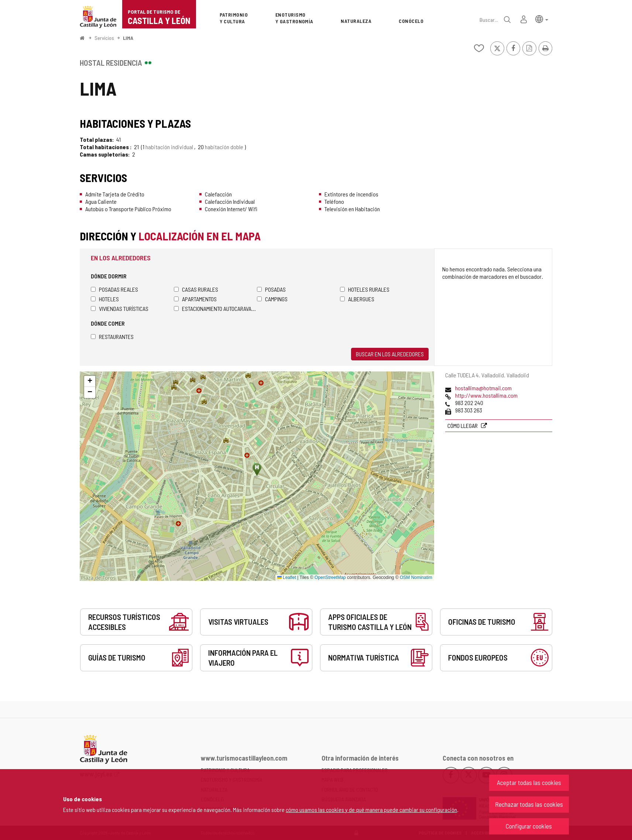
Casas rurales (196, 289)
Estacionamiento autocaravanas (215, 308)
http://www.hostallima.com (486, 395)
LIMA (128, 38)
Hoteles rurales (365, 289)
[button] (542, 19)
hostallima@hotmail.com (483, 388)
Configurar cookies (529, 826)
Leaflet (287, 577)
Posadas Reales (114, 289)
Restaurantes (112, 337)
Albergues (357, 299)
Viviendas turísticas (120, 308)
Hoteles (105, 299)
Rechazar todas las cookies (529, 804)
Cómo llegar (463, 426)
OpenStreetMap (330, 577)
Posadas (271, 289)
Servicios (104, 38)
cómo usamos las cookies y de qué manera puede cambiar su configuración (371, 810)
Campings (272, 299)
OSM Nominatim (416, 577)
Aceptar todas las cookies (529, 782)
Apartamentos (195, 299)
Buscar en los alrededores (390, 354)
